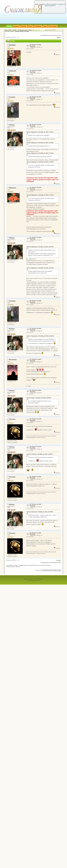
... (17, 37)
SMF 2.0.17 (27, 579)
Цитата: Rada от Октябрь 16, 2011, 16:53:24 (39, 398)
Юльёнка (7, 31)
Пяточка (12, 419)
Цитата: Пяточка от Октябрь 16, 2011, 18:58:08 (40, 512)
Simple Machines (39, 579)
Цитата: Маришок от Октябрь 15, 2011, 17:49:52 (40, 132)
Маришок (13, 71)
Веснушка (13, 360)
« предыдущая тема (46, 35)
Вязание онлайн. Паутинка (22, 31)
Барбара (12, 45)
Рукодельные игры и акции (25, 30)
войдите (61, 4)
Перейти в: (38, 570)
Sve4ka (12, 31)
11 (18, 37)
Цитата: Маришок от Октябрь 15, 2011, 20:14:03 (40, 247)
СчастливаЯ (8, 30)
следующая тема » (56, 35)
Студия (15, 30)
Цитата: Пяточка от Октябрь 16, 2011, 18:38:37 (40, 454)
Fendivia (12, 97)
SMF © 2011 (33, 579)
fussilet (38, 580)
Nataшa (12, 125)
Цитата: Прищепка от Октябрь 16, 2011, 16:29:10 (40, 336)
